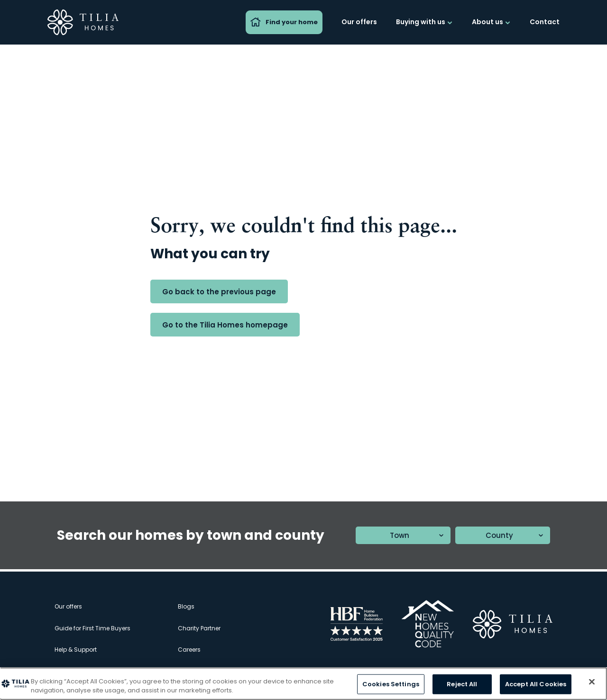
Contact (545, 22)
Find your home (284, 22)
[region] (303, 684)
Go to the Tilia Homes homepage (225, 325)
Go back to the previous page (219, 292)
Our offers (359, 22)
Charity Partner (199, 628)
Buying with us (424, 22)
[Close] (592, 682)
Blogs (186, 606)
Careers (189, 650)
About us (491, 22)
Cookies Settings (391, 684)
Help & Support (76, 650)
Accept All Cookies (536, 684)
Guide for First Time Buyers (92, 628)
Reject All (462, 684)
